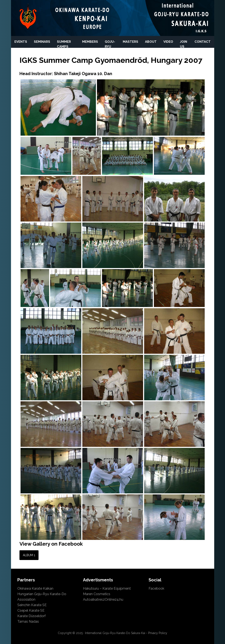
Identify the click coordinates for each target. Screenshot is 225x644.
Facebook (156, 588)
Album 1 (29, 555)
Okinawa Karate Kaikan (35, 588)
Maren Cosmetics (97, 594)
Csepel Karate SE (31, 610)
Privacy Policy (158, 633)
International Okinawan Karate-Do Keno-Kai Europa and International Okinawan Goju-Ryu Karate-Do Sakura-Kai (28, 17)
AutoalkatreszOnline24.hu (103, 599)
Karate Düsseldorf (32, 616)
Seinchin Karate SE (32, 605)
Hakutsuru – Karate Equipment (107, 588)
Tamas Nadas (28, 621)
